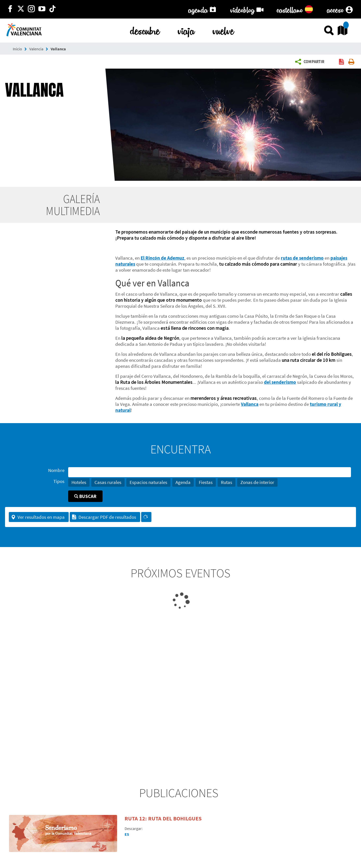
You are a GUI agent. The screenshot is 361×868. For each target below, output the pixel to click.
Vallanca (58, 49)
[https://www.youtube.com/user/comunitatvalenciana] (42, 9)
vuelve (223, 30)
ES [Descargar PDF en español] (127, 834)
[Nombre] (210, 472)
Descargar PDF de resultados (104, 517)
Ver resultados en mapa (38, 517)
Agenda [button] (183, 482)
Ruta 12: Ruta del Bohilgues (163, 818)
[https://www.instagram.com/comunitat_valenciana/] (31, 9)
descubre (145, 30)
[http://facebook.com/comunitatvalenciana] (10, 9)
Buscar (85, 496)
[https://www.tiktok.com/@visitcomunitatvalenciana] (52, 9)
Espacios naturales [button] (148, 482)
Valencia (36, 49)
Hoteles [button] (79, 482)
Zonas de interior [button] (257, 482)
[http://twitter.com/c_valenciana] (21, 9)
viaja (186, 30)
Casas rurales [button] (108, 482)
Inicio (17, 49)
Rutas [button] (227, 482)
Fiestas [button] (206, 482)
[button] (311, 62)
